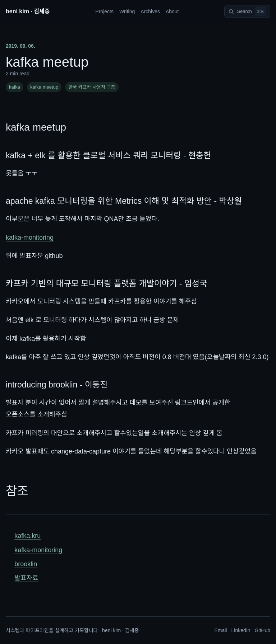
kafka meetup (44, 87)
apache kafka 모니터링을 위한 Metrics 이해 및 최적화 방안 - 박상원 (124, 201)
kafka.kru (27, 536)
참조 (17, 491)
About (172, 11)
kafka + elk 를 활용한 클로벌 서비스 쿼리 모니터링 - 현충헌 (108, 155)
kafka (15, 87)
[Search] (247, 11)
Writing (127, 11)
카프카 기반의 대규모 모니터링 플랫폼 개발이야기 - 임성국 (106, 283)
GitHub (262, 630)
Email (220, 630)
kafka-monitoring (30, 238)
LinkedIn (241, 630)
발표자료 (26, 578)
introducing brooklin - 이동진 (57, 385)
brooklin (26, 564)
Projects (104, 11)
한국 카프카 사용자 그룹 (92, 87)
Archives (150, 11)
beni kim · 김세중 (28, 11)
